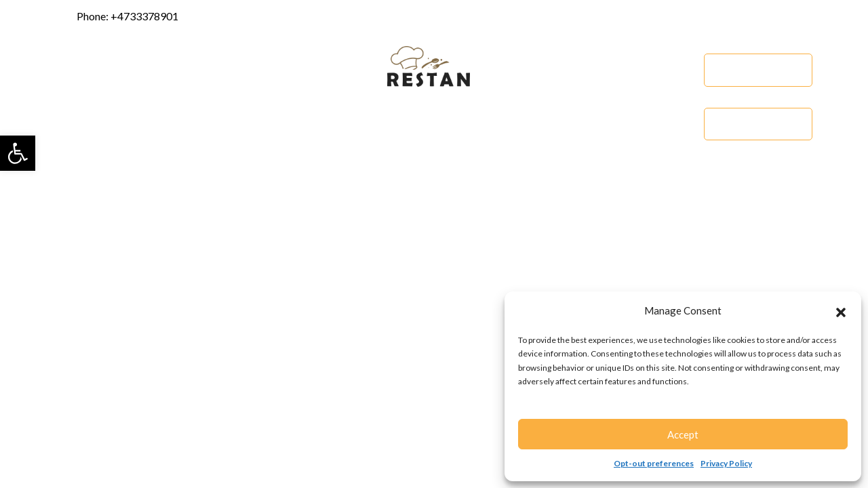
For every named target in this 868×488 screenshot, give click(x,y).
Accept (683, 434)
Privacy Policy (726, 463)
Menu (678, 69)
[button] (18, 153)
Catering (758, 124)
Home (82, 69)
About (135, 69)
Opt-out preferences (654, 463)
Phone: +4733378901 (117, 17)
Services (196, 69)
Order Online (758, 69)
